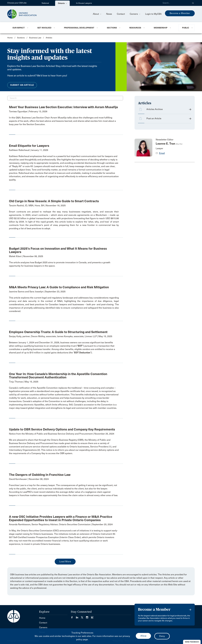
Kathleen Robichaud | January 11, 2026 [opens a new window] (29, 150)
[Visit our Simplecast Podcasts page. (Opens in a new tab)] (92, 617)
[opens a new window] (64, 121)
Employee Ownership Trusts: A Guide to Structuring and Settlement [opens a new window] (58, 332)
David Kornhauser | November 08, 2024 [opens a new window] (29, 479)
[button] (193, 3)
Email (162, 153)
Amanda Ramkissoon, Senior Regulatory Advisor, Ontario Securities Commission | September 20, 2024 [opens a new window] (61, 524)
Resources (135, 28)
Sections (112, 28)
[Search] (175, 3)
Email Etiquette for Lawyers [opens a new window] (29, 146)
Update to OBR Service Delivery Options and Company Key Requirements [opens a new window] (62, 429)
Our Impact (19, 28)
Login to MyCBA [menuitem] (153, 14)
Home (10, 38)
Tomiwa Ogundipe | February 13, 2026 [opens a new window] (28, 111)
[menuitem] (21, 28)
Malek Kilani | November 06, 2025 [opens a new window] (26, 256)
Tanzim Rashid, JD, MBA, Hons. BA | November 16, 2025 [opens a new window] (37, 206)
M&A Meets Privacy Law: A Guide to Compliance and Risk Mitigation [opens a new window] (59, 287)
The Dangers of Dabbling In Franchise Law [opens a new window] (40, 475)
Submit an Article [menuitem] (22, 85)
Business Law (35, 38)
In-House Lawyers (84, 3)
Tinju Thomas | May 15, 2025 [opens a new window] (24, 382)
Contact (121, 14)
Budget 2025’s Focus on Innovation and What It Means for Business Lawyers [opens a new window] (58, 250)
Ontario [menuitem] (62, 3)
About (97, 14)
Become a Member (180, 13)
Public (186, 28)
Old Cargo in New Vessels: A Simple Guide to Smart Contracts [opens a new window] (54, 201)
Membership (161, 28)
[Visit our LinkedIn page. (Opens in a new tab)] (78, 617)
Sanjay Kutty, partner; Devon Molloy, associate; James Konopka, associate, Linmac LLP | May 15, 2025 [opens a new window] (61, 336)
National (45, 3)
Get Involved (44, 28)
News (109, 14)
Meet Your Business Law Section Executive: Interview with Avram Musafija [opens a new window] (63, 107)
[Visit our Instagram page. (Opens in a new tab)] (89, 617)
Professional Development (79, 28)
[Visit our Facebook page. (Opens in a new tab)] (73, 617)
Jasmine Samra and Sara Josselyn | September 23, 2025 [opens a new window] (37, 292)
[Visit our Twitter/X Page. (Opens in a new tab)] (83, 617)
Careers (135, 14)
